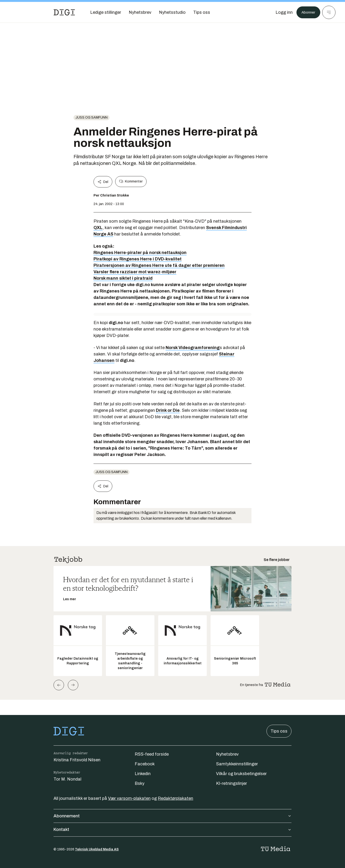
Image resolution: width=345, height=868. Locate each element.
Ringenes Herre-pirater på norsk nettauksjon (140, 253)
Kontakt (172, 830)
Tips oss (279, 731)
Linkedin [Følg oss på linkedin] (143, 774)
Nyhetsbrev (227, 754)
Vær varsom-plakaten (129, 798)
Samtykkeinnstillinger (237, 764)
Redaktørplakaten (175, 798)
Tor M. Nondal (67, 779)
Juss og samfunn (91, 117)
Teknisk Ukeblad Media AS (97, 849)
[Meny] (329, 12)
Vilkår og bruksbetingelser (241, 774)
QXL (98, 228)
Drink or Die (168, 410)
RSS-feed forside (152, 754)
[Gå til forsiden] (64, 12)
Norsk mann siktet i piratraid (123, 278)
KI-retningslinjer (232, 783)
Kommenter (131, 182)
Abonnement (172, 816)
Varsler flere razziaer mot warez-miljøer (135, 272)
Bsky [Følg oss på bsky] (140, 783)
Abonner (307, 12)
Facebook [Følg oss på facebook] (145, 764)
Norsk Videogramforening (193, 348)
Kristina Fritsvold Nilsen (77, 760)
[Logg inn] (281, 12)
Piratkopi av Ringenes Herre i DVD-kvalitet (138, 259)
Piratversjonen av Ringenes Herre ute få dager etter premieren (159, 265)
